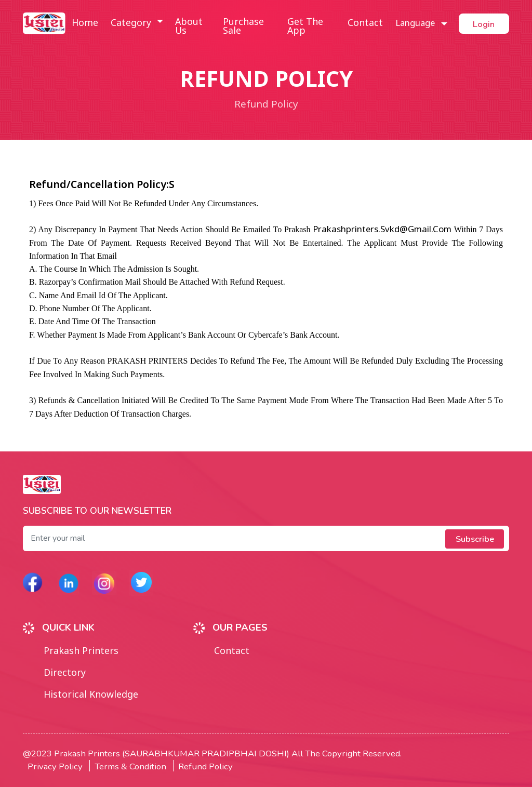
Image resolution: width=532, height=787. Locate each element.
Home (84, 23)
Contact (361, 23)
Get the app (302, 27)
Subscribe (474, 538)
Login (482, 24)
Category (132, 23)
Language (411, 23)
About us (188, 27)
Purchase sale (242, 27)
